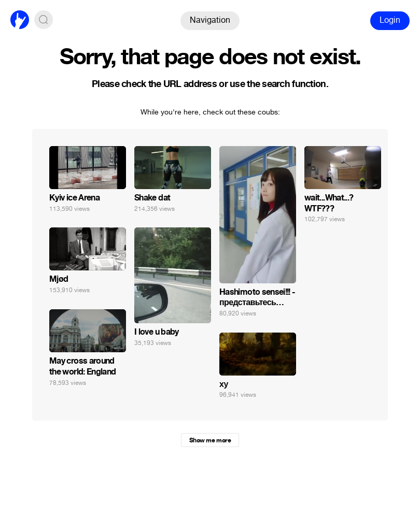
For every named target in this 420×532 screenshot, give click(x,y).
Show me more (210, 440)
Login (390, 20)
